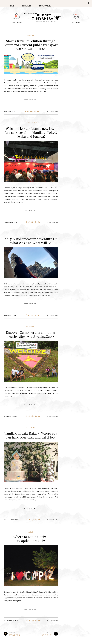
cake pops (31, 427)
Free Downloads (31, 14)
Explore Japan (31, 123)
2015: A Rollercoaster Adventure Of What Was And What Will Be (31, 241)
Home (12, 6)
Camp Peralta (31, 327)
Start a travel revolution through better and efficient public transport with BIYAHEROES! (31, 45)
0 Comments (53, 111)
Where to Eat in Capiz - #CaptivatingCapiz (31, 539)
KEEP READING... (31, 100)
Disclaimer (27, 6)
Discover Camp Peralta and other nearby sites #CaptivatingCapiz (31, 334)
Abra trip (31, 35)
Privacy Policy (45, 6)
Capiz (31, 531)
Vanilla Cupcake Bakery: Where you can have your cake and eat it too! (31, 435)
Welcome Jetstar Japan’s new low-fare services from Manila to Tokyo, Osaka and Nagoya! (31, 132)
